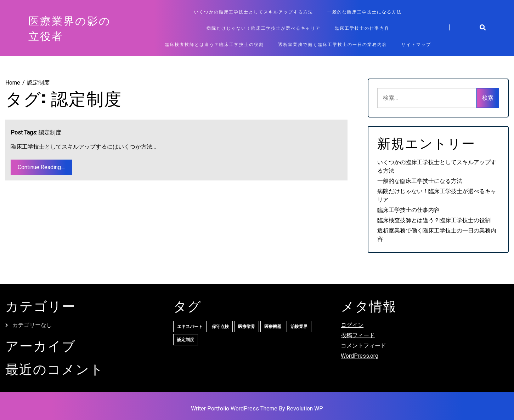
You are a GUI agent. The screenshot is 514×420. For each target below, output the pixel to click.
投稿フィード (358, 335)
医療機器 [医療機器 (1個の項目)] (273, 327)
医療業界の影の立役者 (70, 28)
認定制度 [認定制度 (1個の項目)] (186, 340)
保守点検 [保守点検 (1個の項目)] (220, 327)
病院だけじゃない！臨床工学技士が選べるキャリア (264, 28)
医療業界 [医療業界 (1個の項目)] (247, 327)
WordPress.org (360, 356)
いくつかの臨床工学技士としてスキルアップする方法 (254, 12)
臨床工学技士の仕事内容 (362, 28)
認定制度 (50, 133)
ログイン (352, 325)
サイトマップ (416, 44)
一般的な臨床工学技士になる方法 (365, 12)
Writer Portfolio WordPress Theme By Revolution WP (257, 409)
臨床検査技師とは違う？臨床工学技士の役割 (214, 44)
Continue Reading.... (41, 167)
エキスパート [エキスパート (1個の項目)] (190, 327)
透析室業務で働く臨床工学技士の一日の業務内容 (333, 44)
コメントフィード (363, 346)
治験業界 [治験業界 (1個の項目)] (299, 327)
